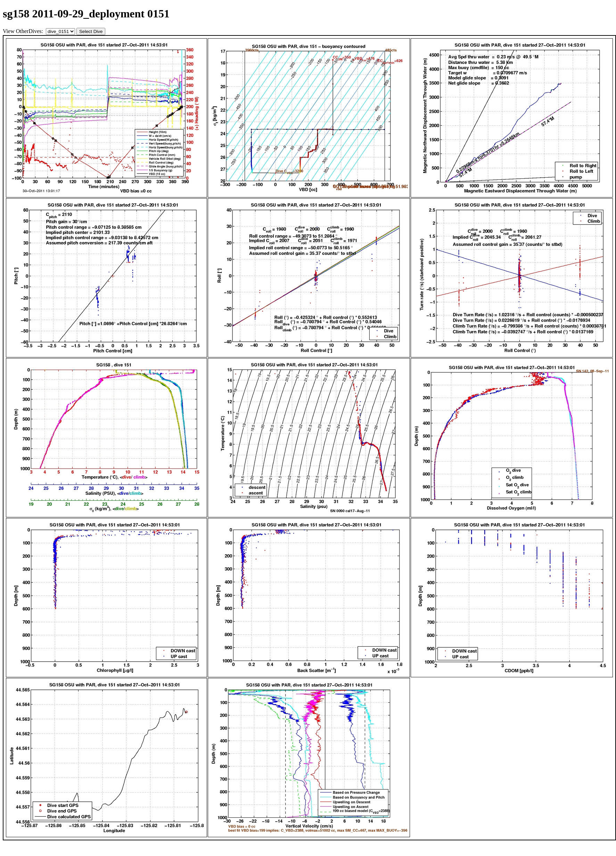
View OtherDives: (24, 31)
